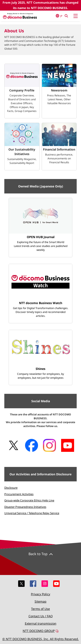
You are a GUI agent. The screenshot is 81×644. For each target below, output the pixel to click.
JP (59, 16)
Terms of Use (40, 609)
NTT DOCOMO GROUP (40, 631)
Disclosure (11, 488)
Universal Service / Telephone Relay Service (32, 513)
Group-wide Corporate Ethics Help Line (29, 500)
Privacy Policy (40, 594)
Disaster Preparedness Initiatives (25, 507)
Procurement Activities (19, 494)
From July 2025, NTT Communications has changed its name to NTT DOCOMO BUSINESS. (40, 5)
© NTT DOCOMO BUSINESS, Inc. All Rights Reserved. (41, 639)
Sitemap (40, 601)
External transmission (41, 623)
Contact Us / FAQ (41, 616)
